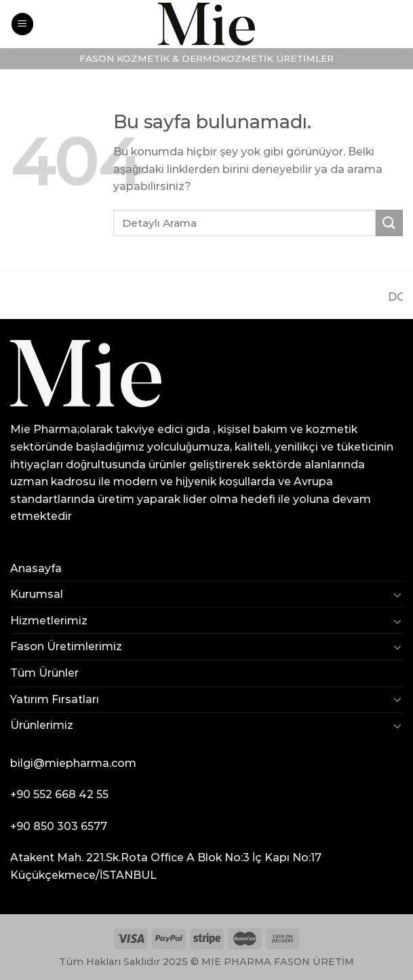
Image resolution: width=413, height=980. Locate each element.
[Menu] (22, 24)
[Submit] (389, 223)
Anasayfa (36, 568)
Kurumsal (37, 594)
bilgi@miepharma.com (73, 763)
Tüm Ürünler (44, 673)
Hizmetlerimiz (49, 621)
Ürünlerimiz (42, 725)
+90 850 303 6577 (59, 826)
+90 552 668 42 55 (59, 794)
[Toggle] (397, 595)
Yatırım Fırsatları (55, 699)
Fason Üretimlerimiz (66, 646)
